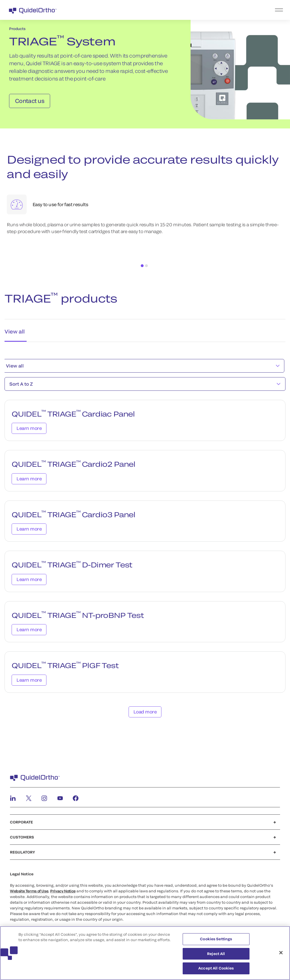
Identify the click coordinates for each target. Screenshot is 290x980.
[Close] (281, 956)
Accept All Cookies (216, 972)
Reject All (216, 957)
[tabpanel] (145, 540)
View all (143, 365)
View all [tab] (14, 330)
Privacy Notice (63, 890)
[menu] (180, 10)
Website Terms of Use (29, 890)
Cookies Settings (216, 943)
